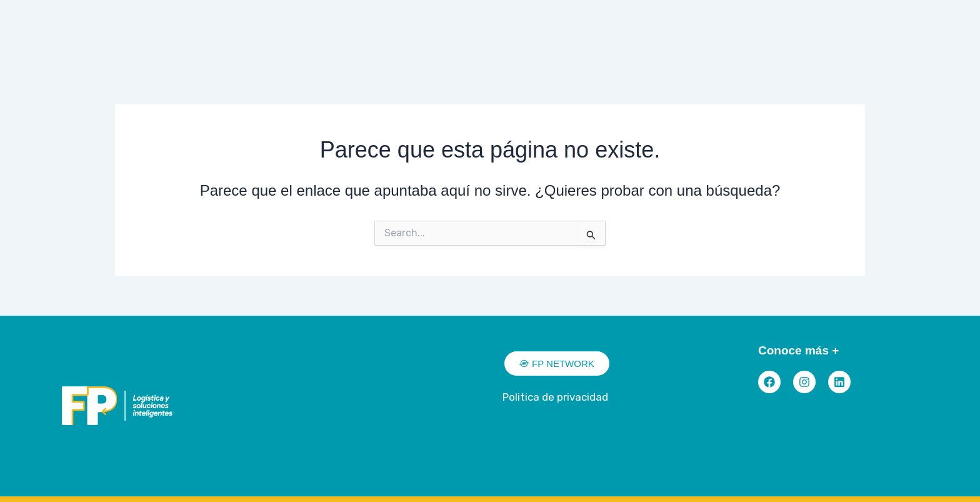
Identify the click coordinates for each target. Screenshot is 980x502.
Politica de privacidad (555, 397)
